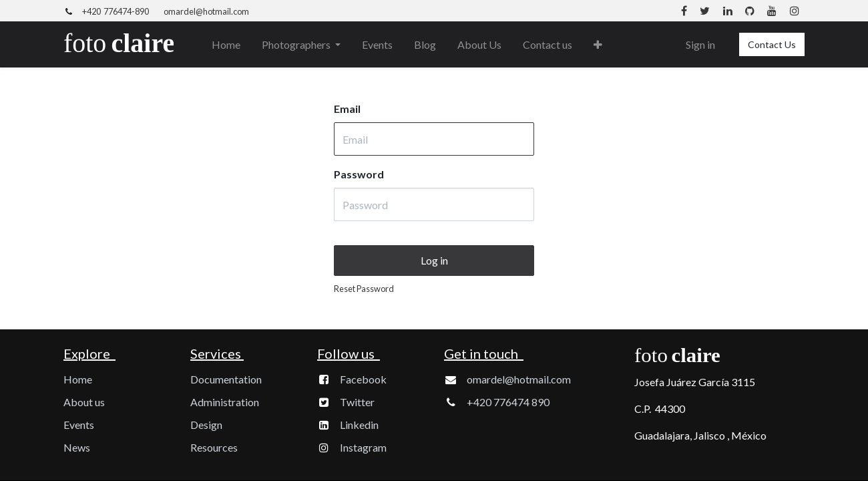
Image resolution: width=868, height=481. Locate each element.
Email (347, 109)
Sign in (700, 44)
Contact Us (772, 44)
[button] (598, 45)
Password (359, 174)
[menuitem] (226, 45)
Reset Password (364, 289)
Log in (434, 260)
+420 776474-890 (116, 11)
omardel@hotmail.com (206, 11)
